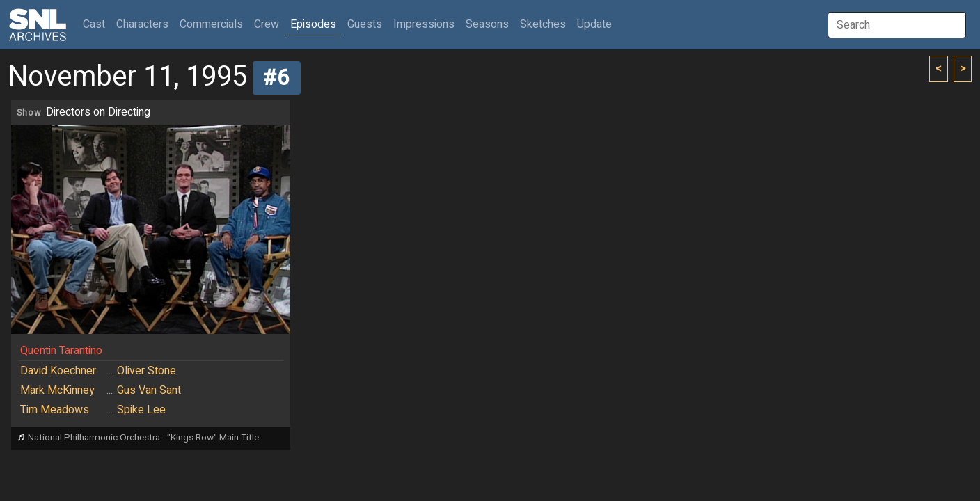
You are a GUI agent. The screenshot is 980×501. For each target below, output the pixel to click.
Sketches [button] (543, 24)
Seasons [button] (487, 24)
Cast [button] (97, 24)
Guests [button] (365, 24)
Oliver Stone (147, 371)
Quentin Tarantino (61, 351)
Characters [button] (142, 24)
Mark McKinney (57, 390)
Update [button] (594, 24)
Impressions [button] (424, 24)
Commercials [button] (211, 24)
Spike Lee (141, 410)
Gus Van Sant (149, 390)
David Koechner (58, 371)
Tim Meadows (55, 410)
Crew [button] (267, 24)
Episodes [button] (313, 24)
